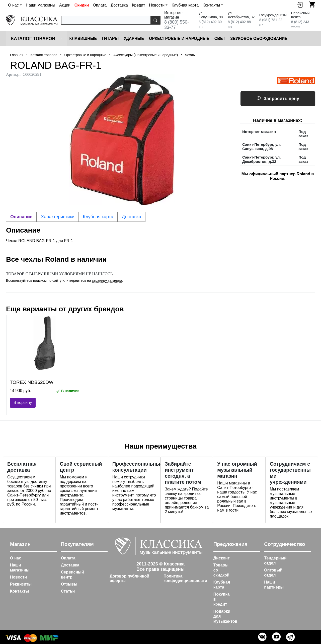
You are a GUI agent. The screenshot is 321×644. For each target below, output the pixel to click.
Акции (65, 5)
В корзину (23, 403)
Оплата (100, 5)
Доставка (119, 5)
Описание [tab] (21, 217)
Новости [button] (157, 5)
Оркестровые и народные (179, 39)
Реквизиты (21, 584)
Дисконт (222, 558)
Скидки (82, 5)
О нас (16, 558)
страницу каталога (107, 280)
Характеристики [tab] (58, 217)
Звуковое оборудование (259, 39)
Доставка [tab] (132, 217)
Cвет (220, 39)
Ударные (134, 39)
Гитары (110, 39)
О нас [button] (13, 5)
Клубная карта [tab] (98, 217)
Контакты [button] (211, 5)
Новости (18, 577)
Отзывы (69, 584)
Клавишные (83, 39)
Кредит (138, 5)
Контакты (19, 591)
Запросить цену (278, 99)
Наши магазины (41, 5)
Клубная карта (185, 5)
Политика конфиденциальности (185, 578)
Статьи (68, 591)
